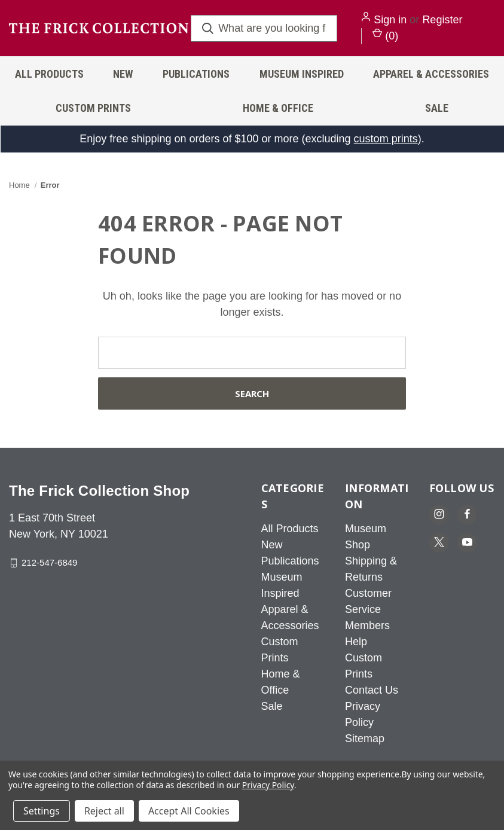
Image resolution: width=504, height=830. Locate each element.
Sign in (390, 20)
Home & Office (278, 108)
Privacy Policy (268, 785)
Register (442, 20)
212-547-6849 (49, 562)
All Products (49, 74)
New (123, 74)
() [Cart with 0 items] (385, 35)
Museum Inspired (302, 74)
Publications (196, 74)
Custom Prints (93, 108)
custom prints (386, 139)
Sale (272, 706)
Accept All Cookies (189, 811)
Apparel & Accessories (431, 74)
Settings (42, 811)
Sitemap (365, 739)
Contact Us (372, 690)
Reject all (104, 811)
